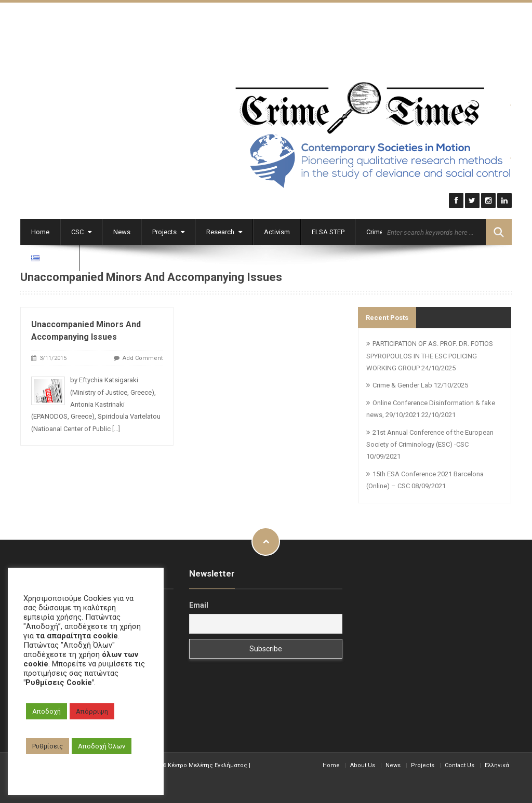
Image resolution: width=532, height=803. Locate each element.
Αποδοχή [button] (46, 711)
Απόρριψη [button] (92, 711)
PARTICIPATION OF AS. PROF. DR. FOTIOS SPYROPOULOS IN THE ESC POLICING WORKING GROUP (430, 355)
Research (224, 230)
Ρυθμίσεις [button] (48, 746)
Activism (277, 230)
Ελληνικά (497, 764)
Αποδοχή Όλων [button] (102, 746)
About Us (363, 764)
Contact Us (460, 764)
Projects (168, 230)
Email (199, 604)
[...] (116, 427)
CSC (81, 230)
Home (40, 230)
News (122, 230)
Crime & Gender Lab (402, 384)
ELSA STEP (328, 230)
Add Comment (143, 357)
